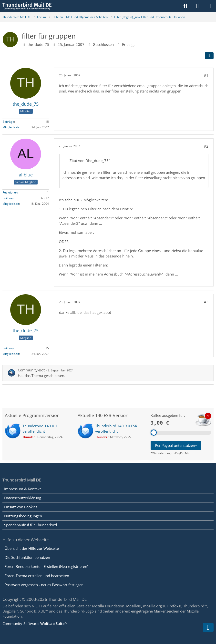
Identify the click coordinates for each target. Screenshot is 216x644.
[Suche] (185, 6)
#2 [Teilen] (206, 146)
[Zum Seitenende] (208, 627)
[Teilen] (209, 56)
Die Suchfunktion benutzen (27, 557)
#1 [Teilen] (206, 75)
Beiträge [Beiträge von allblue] (8, 198)
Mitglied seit (11, 127)
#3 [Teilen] (206, 302)
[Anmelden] (197, 6)
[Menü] (210, 6)
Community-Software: (35, 624)
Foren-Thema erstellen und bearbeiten (37, 576)
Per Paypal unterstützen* (176, 445)
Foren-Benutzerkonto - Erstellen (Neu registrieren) (46, 566)
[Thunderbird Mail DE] (27, 6)
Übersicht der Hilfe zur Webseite (32, 548)
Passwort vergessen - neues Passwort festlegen (44, 585)
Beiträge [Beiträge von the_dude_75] (8, 122)
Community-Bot (31, 370)
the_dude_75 (38, 44)
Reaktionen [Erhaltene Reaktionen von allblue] (10, 192)
